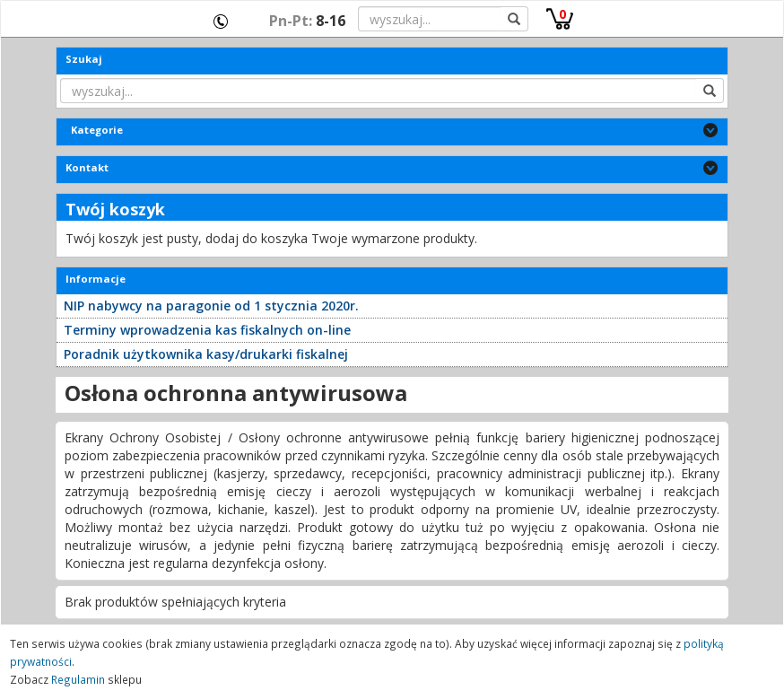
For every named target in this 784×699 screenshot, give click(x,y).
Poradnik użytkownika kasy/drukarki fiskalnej (206, 354)
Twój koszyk (115, 209)
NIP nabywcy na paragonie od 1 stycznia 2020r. (211, 306)
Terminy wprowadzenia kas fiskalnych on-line (207, 330)
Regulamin (78, 679)
